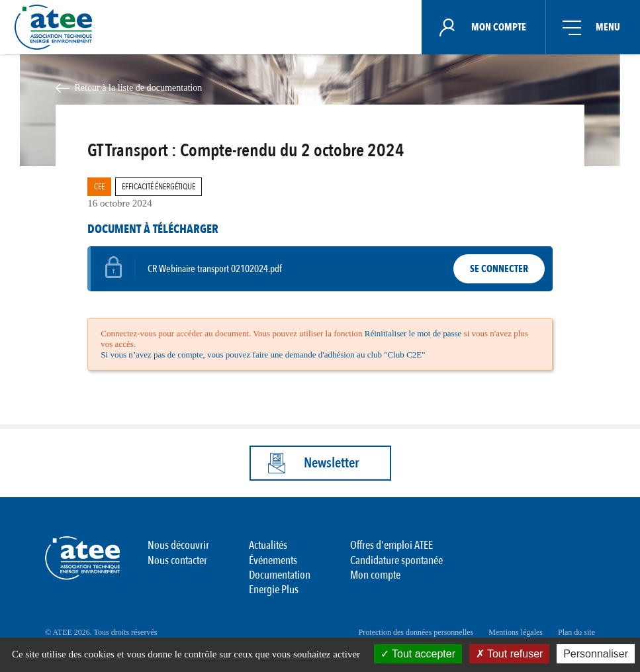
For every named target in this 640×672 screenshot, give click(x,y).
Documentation (280, 575)
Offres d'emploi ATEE (391, 545)
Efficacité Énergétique (159, 187)
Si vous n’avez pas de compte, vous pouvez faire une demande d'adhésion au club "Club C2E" (263, 355)
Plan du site (576, 632)
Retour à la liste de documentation (138, 87)
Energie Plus (274, 590)
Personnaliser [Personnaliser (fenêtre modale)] (596, 654)
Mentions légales (516, 632)
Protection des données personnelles (416, 632)
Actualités (268, 545)
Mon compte (375, 575)
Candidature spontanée (396, 560)
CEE (99, 187)
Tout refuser (510, 654)
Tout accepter (418, 654)
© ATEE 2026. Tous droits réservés (101, 632)
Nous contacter (177, 560)
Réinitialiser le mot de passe (413, 333)
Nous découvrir (178, 545)
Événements (273, 560)
